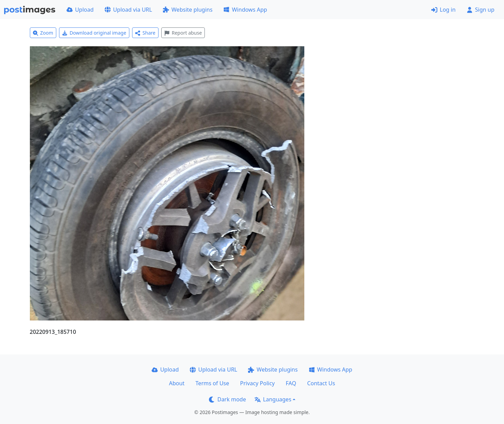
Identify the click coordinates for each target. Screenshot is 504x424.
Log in (443, 10)
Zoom (43, 33)
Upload (80, 10)
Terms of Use (212, 383)
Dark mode (227, 399)
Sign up (480, 10)
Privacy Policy (257, 383)
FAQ (291, 383)
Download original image (94, 33)
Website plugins (188, 10)
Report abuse (183, 33)
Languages (273, 399)
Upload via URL (128, 10)
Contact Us (321, 383)
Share (145, 33)
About (177, 383)
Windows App (245, 10)
